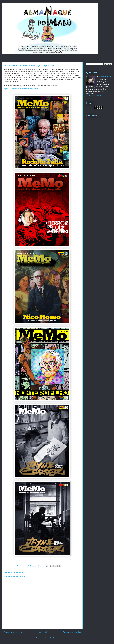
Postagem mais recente (13, 632)
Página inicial (43, 632)
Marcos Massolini (105, 76)
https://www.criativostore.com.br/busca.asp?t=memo (21, 89)
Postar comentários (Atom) (45, 638)
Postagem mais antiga (72, 632)
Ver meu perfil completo (94, 96)
